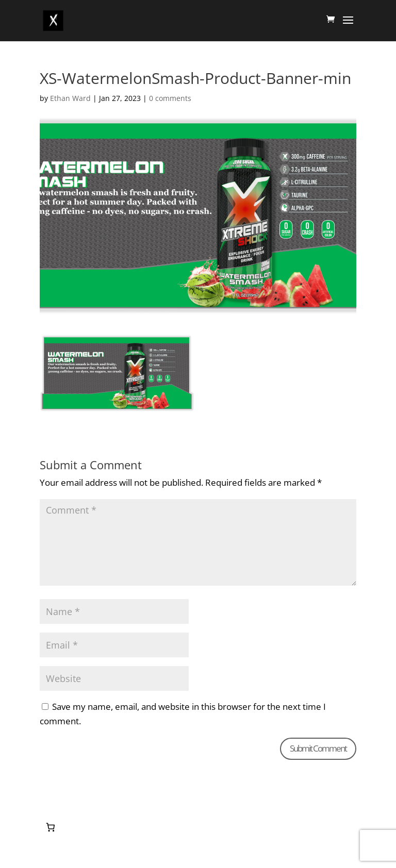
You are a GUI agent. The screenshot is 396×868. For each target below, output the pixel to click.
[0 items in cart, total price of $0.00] (51, 827)
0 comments (170, 98)
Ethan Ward (70, 98)
